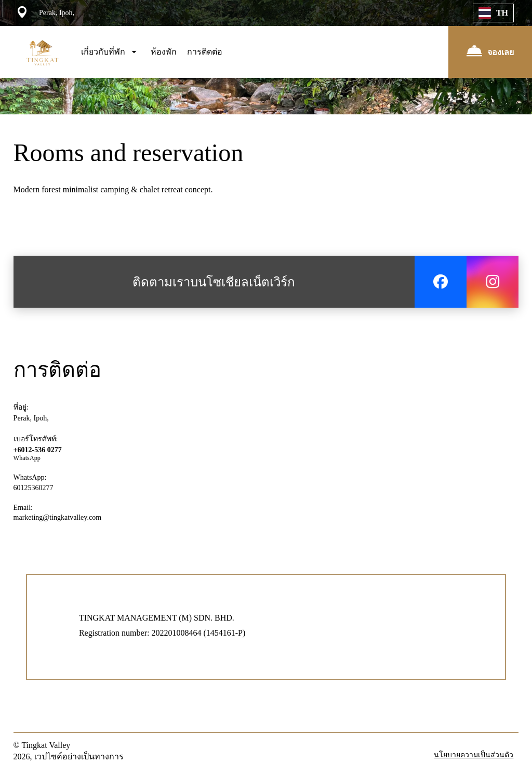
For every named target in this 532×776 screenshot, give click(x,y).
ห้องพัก (164, 52)
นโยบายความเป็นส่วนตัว (474, 755)
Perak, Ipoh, (31, 418)
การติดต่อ (205, 52)
